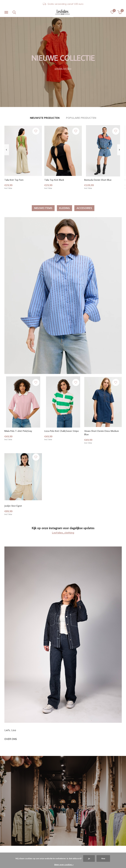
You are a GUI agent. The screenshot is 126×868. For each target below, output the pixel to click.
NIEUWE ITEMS (43, 208)
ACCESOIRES (84, 208)
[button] (7, 12)
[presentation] (7, 150)
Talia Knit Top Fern (14, 180)
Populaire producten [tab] (81, 118)
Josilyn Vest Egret (13, 506)
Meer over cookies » (64, 864)
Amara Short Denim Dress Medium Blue (102, 433)
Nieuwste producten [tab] (45, 118)
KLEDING (64, 208)
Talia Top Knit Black (54, 180)
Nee (103, 858)
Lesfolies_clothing (63, 533)
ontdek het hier (63, 69)
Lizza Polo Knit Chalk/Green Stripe (62, 431)
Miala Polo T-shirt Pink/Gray (18, 431)
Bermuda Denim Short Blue (98, 180)
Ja (89, 858)
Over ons (11, 739)
